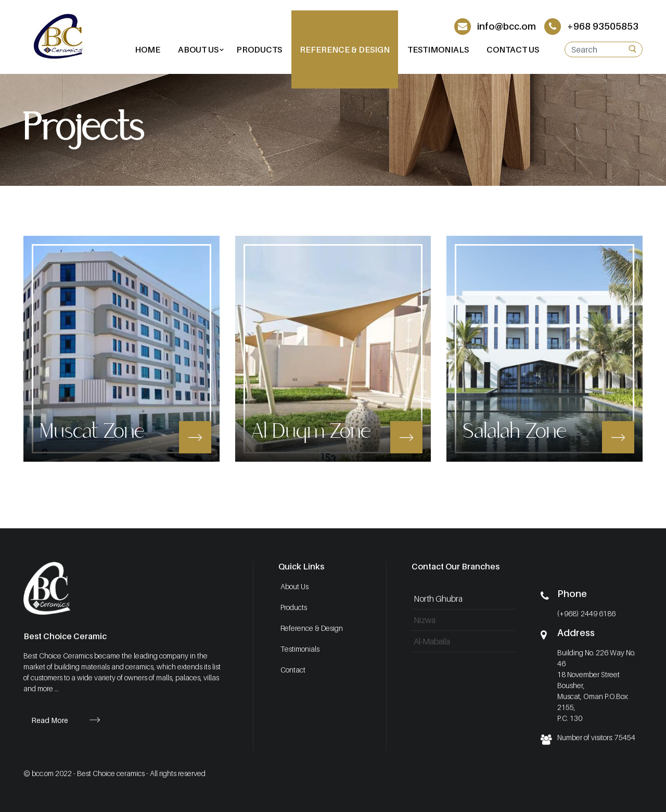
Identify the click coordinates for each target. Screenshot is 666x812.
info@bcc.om (495, 27)
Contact (293, 670)
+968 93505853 (591, 27)
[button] (198, 49)
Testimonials (300, 649)
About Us (294, 586)
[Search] (604, 49)
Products (294, 607)
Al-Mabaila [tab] (432, 641)
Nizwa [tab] (425, 620)
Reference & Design (312, 628)
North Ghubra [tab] (438, 599)
